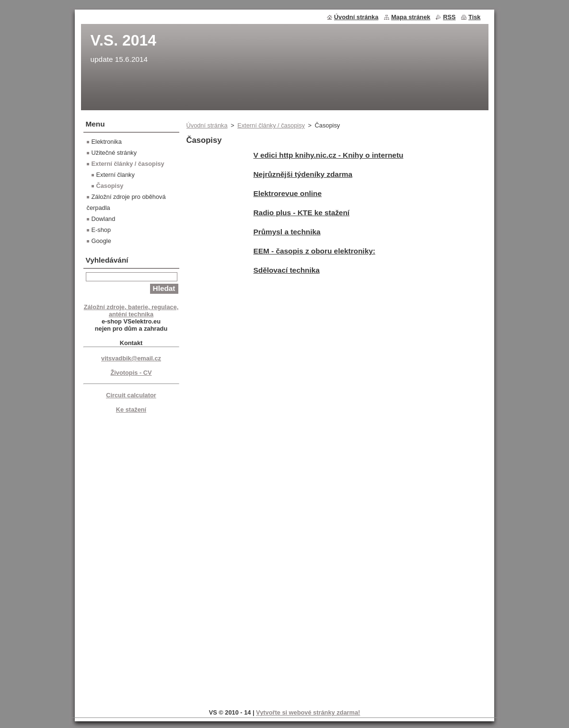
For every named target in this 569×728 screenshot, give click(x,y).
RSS (449, 17)
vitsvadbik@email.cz (131, 358)
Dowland (104, 219)
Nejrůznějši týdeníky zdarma (303, 174)
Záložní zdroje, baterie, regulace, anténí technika (131, 311)
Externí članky (116, 175)
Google (101, 241)
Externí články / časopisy (271, 125)
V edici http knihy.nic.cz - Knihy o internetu (329, 155)
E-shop (101, 230)
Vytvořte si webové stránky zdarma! (308, 712)
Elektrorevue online (288, 193)
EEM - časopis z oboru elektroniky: (314, 251)
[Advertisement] (131, 559)
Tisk (474, 17)
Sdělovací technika (287, 270)
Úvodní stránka (207, 125)
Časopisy (110, 186)
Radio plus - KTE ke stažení (302, 213)
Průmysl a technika (287, 232)
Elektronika (107, 142)
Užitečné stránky (114, 153)
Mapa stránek (411, 17)
